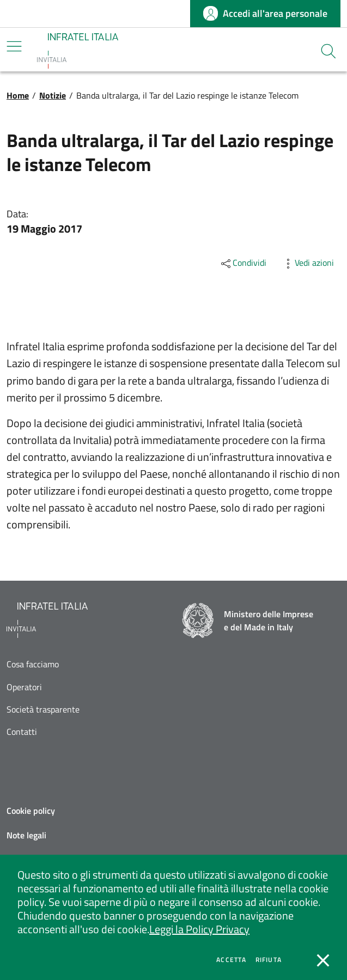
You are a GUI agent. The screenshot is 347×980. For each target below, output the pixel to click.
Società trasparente (43, 710)
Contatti (22, 732)
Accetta (231, 960)
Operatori (24, 687)
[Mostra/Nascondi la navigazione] (14, 46)
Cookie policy (31, 811)
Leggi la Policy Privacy (199, 929)
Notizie (53, 95)
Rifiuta (269, 960)
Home (18, 95)
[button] (328, 51)
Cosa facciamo (33, 664)
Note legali (26, 835)
